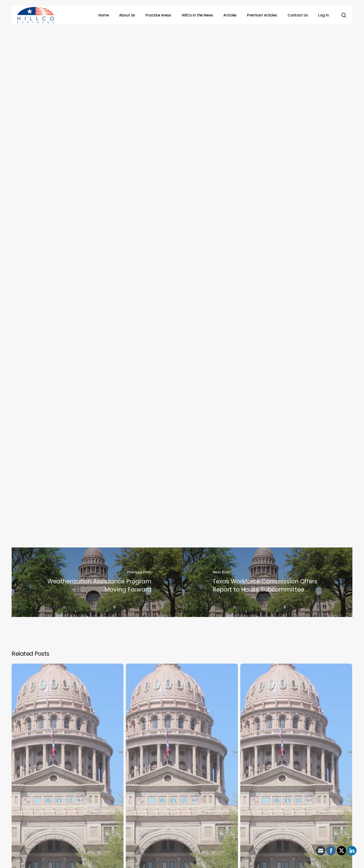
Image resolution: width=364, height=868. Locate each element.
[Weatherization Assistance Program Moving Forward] (97, 582)
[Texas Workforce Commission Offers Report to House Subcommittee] (267, 582)
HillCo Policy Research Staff (190, 111)
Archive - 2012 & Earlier (180, 48)
